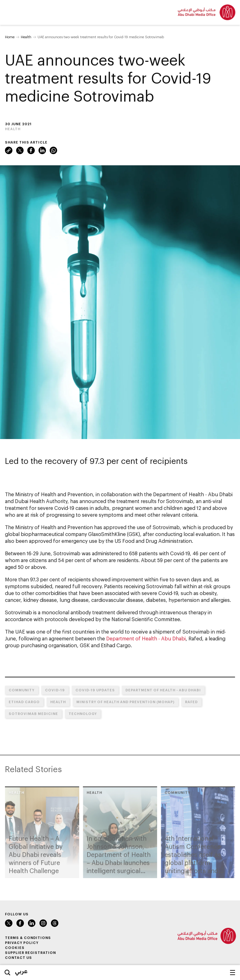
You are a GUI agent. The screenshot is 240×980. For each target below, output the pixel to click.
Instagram (43, 923)
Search (7, 973)
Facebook (31, 150)
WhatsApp (53, 150)
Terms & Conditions (28, 938)
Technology (83, 714)
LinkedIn (42, 150)
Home (10, 37)
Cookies (15, 948)
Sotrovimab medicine (33, 714)
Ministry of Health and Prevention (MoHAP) (125, 702)
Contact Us (18, 957)
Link (9, 150)
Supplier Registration (30, 953)
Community (22, 690)
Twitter (20, 150)
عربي (21, 971)
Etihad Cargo (24, 702)
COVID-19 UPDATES (95, 690)
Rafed (191, 702)
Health (26, 37)
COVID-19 (55, 690)
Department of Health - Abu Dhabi (146, 638)
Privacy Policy (22, 943)
